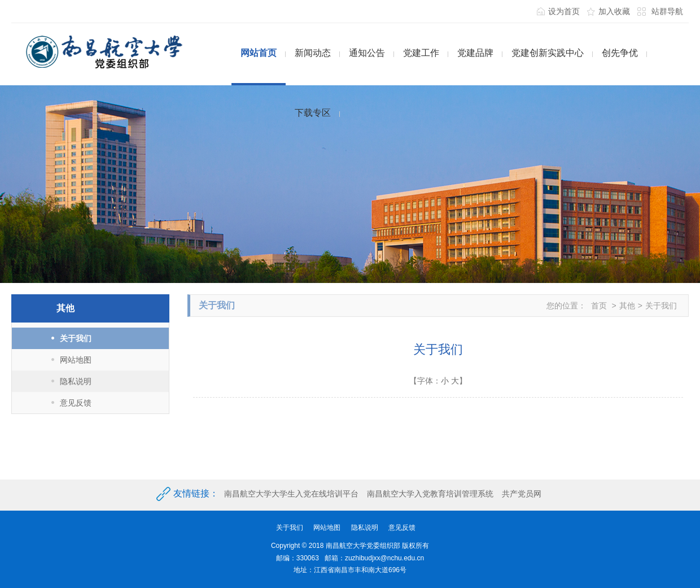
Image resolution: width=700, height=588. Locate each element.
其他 (627, 306)
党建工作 (421, 53)
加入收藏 (614, 11)
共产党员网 (522, 494)
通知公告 (367, 53)
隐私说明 (76, 381)
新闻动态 (313, 53)
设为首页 (564, 11)
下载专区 (313, 113)
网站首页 (259, 53)
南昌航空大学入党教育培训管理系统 (430, 494)
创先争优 (620, 53)
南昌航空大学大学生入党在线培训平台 (291, 494)
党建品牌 (475, 53)
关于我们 (76, 338)
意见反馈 (76, 403)
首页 (599, 306)
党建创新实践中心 (548, 53)
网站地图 (76, 360)
